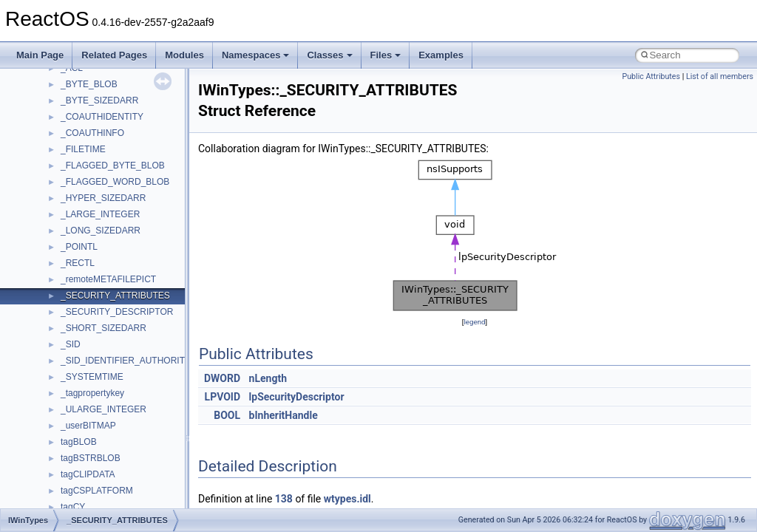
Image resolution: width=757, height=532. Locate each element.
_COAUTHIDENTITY (102, 117)
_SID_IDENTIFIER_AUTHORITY (126, 361)
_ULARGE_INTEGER (103, 409)
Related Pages (114, 55)
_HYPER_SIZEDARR (103, 198)
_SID (71, 344)
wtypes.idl (347, 499)
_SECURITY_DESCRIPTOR (117, 312)
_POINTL (79, 247)
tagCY (73, 507)
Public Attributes (651, 76)
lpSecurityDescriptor (297, 397)
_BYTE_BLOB (89, 84)
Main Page (40, 55)
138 (284, 499)
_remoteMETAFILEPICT (108, 279)
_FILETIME (83, 149)
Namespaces (256, 55)
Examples (441, 55)
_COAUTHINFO (92, 133)
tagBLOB (79, 442)
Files (386, 55)
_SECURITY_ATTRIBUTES (115, 296)
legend (474, 322)
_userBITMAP (88, 426)
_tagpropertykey (92, 393)
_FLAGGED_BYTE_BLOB (113, 166)
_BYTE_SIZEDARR (99, 100)
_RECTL (78, 263)
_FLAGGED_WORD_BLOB (115, 182)
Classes (329, 55)
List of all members (720, 76)
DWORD (222, 378)
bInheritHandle (284, 415)
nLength (268, 378)
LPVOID (223, 397)
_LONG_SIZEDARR (101, 231)
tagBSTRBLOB (91, 458)
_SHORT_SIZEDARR (103, 328)
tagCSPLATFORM (97, 491)
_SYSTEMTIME (92, 377)
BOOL (227, 415)
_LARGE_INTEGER (100, 214)
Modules (184, 55)
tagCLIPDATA (88, 474)
